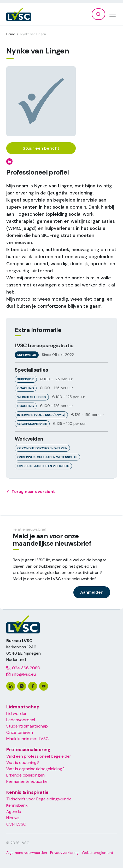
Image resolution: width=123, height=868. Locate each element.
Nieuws (13, 818)
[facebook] (33, 686)
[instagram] (22, 686)
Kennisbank (17, 805)
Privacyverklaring (64, 853)
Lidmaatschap (23, 707)
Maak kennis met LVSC (27, 739)
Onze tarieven (20, 732)
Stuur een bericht (41, 148)
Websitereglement (98, 853)
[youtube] (44, 686)
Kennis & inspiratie (27, 792)
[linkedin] (11, 686)
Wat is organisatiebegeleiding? (35, 769)
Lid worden (17, 714)
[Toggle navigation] (113, 14)
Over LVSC (16, 824)
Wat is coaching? (23, 763)
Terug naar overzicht (31, 492)
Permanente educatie (27, 781)
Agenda (14, 812)
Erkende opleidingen (25, 775)
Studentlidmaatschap (27, 726)
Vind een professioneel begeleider (39, 756)
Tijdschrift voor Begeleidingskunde (39, 799)
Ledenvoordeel (21, 720)
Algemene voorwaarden (27, 853)
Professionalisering (28, 750)
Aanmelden (92, 592)
